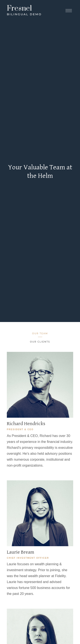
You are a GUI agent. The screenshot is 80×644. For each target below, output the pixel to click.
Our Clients (40, 342)
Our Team (40, 334)
